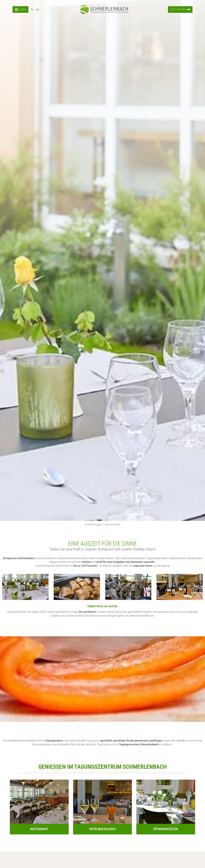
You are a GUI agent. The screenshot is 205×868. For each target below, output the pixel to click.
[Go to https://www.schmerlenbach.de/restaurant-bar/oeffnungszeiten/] (166, 807)
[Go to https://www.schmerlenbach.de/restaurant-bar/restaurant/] (39, 807)
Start (99, 525)
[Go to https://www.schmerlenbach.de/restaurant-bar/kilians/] (102, 807)
